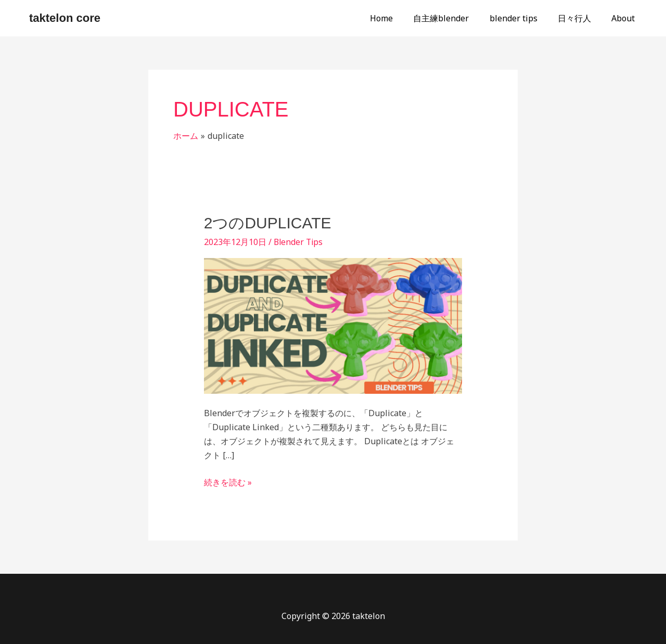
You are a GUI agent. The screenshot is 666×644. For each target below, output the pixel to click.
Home (399, 18)
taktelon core (65, 18)
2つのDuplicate (268, 223)
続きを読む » (228, 482)
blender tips (523, 18)
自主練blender (454, 18)
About (625, 18)
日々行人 (580, 18)
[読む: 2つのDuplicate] (333, 325)
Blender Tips (299, 242)
